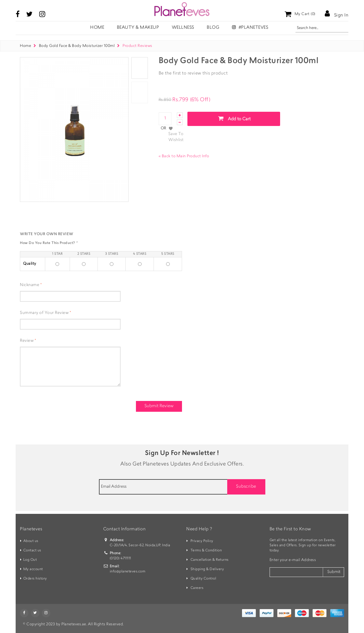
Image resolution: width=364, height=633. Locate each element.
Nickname (30, 285)
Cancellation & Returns (210, 560)
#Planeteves (250, 27)
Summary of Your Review (44, 313)
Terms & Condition (206, 551)
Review (27, 341)
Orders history (35, 579)
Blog (213, 28)
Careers (197, 588)
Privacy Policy (202, 541)
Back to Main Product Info (184, 156)
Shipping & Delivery (207, 569)
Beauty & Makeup (138, 28)
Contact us (32, 551)
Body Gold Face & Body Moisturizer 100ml (77, 46)
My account (33, 569)
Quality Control (203, 579)
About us (31, 541)
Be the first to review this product (193, 74)
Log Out (30, 560)
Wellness (183, 28)
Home (25, 46)
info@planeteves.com (128, 572)
